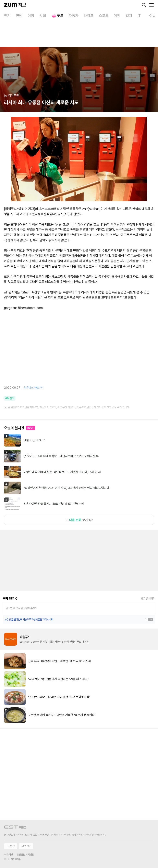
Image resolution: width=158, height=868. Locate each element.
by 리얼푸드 (11, 96)
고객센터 (26, 846)
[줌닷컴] (10, 5)
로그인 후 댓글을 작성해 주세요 (21, 608)
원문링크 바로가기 (34, 388)
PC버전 (11, 846)
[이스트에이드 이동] (15, 828)
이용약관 (9, 855)
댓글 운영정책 (148, 599)
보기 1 (79, 520)
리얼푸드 (25, 637)
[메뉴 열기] (151, 5)
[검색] (144, 5)
